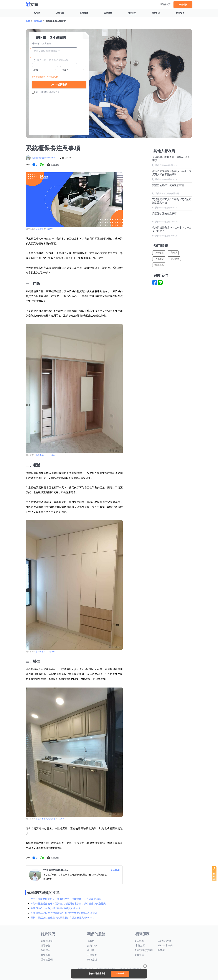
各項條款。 (57, 92)
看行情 (91, 950)
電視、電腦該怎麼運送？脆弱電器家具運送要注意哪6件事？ (63, 918)
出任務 (161, 950)
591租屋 (140, 955)
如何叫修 (92, 946)
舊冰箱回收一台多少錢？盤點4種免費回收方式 (55, 908)
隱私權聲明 (47, 960)
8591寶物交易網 (144, 950)
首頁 (28, 21)
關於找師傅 (47, 941)
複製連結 (55, 165)
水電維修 (84, 13)
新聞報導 (180, 13)
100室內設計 (164, 941)
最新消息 (156, 13)
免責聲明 (45, 950)
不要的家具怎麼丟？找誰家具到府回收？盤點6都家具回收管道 (64, 913)
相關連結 (48, 879)
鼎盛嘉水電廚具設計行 (45, 819)
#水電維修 (159, 259)
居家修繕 (108, 13)
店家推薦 (60, 13)
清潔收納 (132, 13)
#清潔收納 (174, 259)
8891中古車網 (165, 946)
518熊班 (140, 941)
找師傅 (50, 229)
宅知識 (37, 13)
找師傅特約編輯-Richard (43, 158)
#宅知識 (173, 252)
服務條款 (45, 955)
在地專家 (92, 955)
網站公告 (45, 946)
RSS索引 (92, 960)
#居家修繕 (159, 252)
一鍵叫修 (183, 4)
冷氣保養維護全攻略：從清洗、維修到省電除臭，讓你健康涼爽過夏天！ (69, 904)
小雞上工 (140, 946)
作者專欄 (115, 870)
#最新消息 (159, 265)
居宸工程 (40, 229)
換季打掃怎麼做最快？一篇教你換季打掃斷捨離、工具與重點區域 (66, 899)
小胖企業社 (40, 455)
